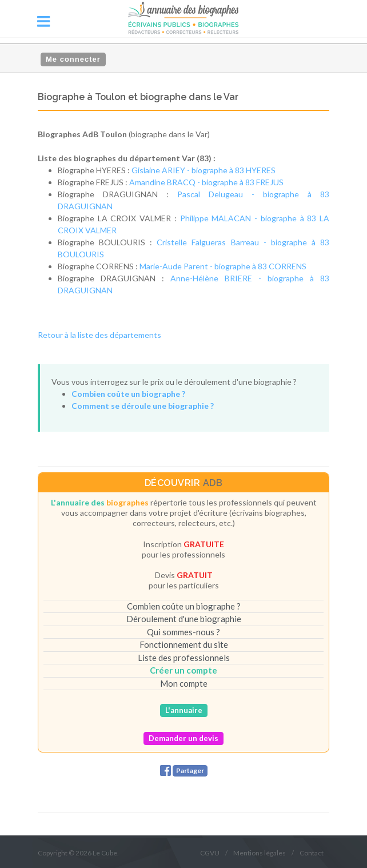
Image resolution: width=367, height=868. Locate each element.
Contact (312, 853)
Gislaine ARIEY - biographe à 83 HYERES (204, 170)
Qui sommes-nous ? (183, 632)
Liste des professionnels (184, 658)
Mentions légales (260, 853)
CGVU (210, 853)
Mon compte (184, 683)
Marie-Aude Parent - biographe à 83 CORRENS (223, 266)
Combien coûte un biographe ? (184, 606)
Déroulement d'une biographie (184, 619)
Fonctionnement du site (184, 644)
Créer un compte (183, 670)
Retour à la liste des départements (99, 335)
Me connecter (73, 59)
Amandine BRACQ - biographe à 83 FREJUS (206, 182)
